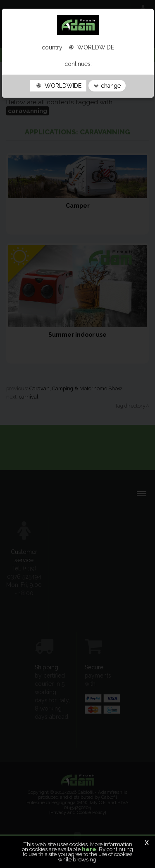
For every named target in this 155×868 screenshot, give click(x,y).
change (107, 86)
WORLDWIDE (58, 86)
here (89, 849)
